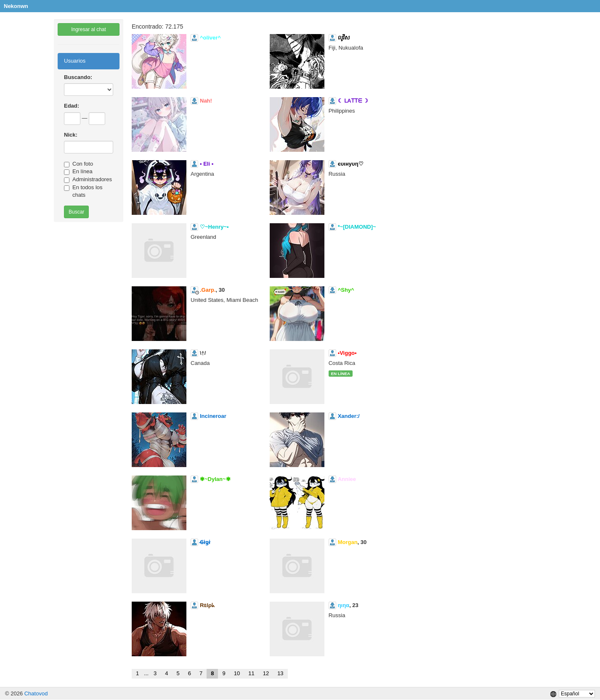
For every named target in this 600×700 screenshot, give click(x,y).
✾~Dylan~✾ (215, 479)
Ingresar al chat (89, 29)
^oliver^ (210, 38)
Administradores (88, 180)
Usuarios (75, 61)
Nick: (71, 135)
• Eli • (207, 164)
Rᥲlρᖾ (207, 605)
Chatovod (36, 693)
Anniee (347, 479)
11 (251, 673)
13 (280, 673)
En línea (78, 172)
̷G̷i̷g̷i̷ (205, 542)
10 (237, 673)
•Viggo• (347, 353)
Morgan (348, 542)
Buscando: (78, 77)
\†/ (203, 353)
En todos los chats (83, 191)
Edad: (72, 106)
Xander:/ (349, 416)
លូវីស (344, 38)
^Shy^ (346, 290)
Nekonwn (16, 6)
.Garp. (208, 290)
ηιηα (344, 605)
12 (266, 673)
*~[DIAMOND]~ (357, 227)
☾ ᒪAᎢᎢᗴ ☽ (353, 101)
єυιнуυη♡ (351, 164)
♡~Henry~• (214, 227)
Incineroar (213, 416)
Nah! (206, 101)
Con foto (78, 164)
